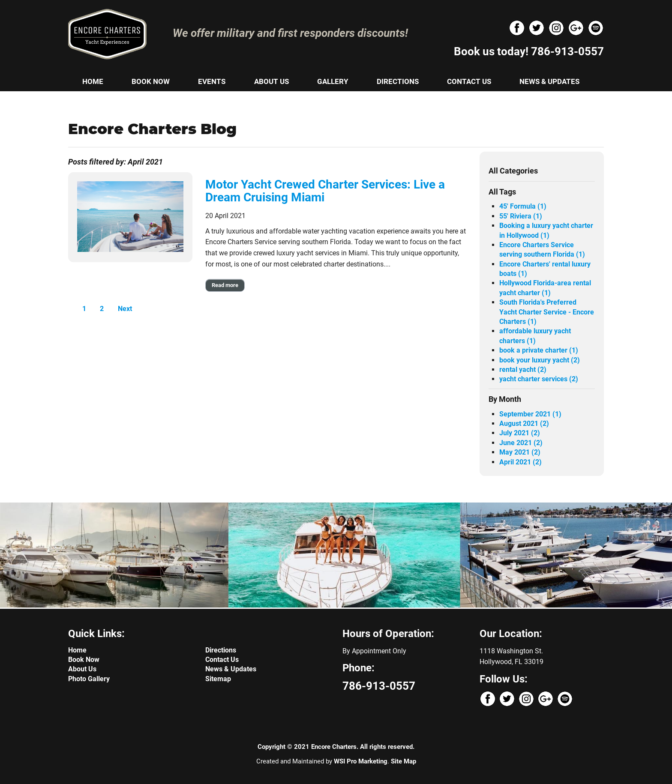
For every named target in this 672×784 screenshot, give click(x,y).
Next (125, 309)
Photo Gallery (89, 679)
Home (77, 650)
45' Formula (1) (523, 206)
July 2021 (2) (520, 433)
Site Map (403, 761)
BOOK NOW (151, 81)
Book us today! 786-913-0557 (529, 51)
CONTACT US (469, 81)
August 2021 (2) (524, 423)
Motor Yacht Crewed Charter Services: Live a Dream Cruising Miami (325, 191)
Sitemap (218, 679)
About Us (82, 669)
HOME (93, 81)
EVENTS (212, 81)
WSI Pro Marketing (361, 761)
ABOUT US (271, 81)
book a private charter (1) (539, 350)
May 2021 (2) (520, 452)
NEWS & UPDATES (549, 81)
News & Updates (231, 669)
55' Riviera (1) (521, 216)
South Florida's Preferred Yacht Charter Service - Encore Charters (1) (547, 312)
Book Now (84, 660)
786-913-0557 (379, 686)
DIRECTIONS (398, 81)
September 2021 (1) (530, 414)
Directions (221, 650)
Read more (225, 285)
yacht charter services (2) (539, 379)
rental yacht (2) (523, 370)
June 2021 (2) (521, 443)
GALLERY (333, 81)
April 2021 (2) (520, 462)
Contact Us (222, 660)
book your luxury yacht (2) (540, 360)
